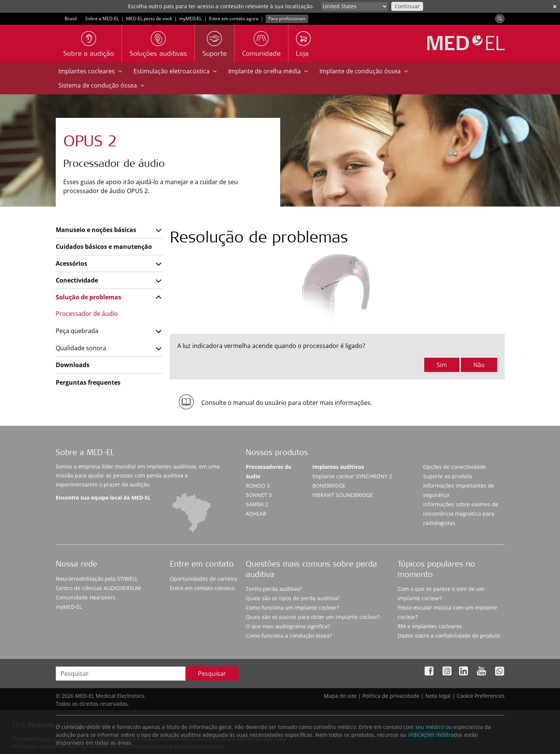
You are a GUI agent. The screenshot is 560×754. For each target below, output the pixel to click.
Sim (442, 365)
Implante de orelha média (268, 71)
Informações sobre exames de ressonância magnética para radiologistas (461, 514)
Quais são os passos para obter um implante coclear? (313, 617)
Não (479, 365)
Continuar (407, 6)
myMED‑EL (191, 19)
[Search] (500, 19)
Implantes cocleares (90, 71)
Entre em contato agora (234, 19)
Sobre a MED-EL (102, 19)
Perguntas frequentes (88, 382)
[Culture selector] (354, 6)
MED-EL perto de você (149, 19)
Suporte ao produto (448, 476)
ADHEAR (256, 514)
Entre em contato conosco (202, 588)
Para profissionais (287, 19)
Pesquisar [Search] (212, 674)
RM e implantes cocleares (430, 626)
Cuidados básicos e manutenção (104, 247)
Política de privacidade (391, 696)
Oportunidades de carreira (204, 579)
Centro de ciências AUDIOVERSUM (98, 588)
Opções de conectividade (455, 467)
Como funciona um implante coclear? (292, 608)
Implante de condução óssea (364, 71)
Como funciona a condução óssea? (289, 636)
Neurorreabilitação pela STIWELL (97, 579)
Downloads (73, 365)
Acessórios (71, 263)
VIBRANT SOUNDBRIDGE (343, 495)
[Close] (548, 732)
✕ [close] (555, 7)
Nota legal (438, 696)
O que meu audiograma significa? (288, 626)
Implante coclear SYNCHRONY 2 (352, 476)
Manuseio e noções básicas (96, 230)
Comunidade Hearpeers (86, 597)
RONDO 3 (258, 486)
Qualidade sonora (81, 348)
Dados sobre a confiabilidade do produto (449, 636)
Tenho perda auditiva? (274, 589)
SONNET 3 (259, 495)
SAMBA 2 (257, 504)
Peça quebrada (77, 331)
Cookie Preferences (481, 696)
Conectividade (77, 280)
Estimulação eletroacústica (175, 71)
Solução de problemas (88, 297)
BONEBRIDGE (329, 486)
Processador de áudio (87, 314)
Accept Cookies (429, 733)
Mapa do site (340, 696)
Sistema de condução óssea (101, 85)
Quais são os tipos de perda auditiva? (293, 598)
